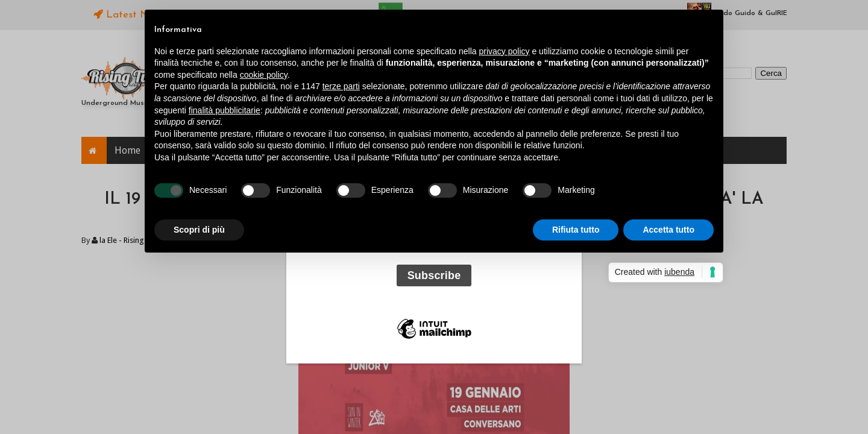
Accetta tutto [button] (668, 230)
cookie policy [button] (264, 75)
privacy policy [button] (505, 51)
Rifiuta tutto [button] (576, 230)
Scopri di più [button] (199, 230)
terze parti (341, 86)
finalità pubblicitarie (225, 110)
